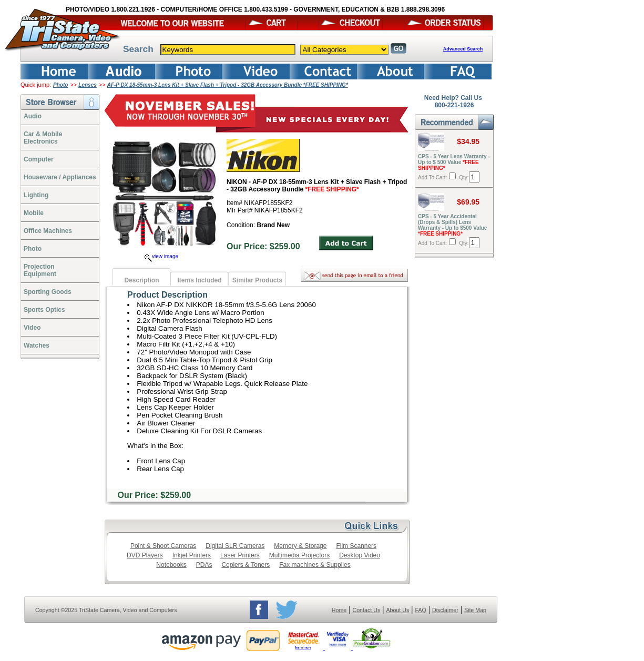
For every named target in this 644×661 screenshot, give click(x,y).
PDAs (204, 565)
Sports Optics (44, 310)
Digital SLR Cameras (235, 546)
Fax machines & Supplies (315, 565)
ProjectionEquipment (40, 270)
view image (161, 256)
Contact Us (367, 610)
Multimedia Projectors (299, 555)
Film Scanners (356, 546)
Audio (33, 116)
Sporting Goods (48, 292)
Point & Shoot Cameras (163, 546)
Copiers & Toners (246, 565)
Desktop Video (360, 555)
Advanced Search (463, 49)
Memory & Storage (300, 546)
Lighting (36, 195)
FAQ (420, 610)
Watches (37, 345)
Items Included (199, 280)
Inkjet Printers (192, 555)
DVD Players (145, 555)
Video (32, 328)
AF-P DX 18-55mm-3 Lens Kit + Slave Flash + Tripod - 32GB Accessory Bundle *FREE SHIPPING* (228, 85)
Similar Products (257, 280)
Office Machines (48, 231)
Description (141, 280)
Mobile (34, 213)
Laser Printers (240, 555)
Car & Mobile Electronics (43, 138)
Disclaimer (445, 610)
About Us (397, 610)
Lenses (87, 85)
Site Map (475, 610)
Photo (60, 85)
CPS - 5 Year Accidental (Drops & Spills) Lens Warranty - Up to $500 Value (452, 225)
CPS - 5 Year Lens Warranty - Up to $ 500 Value (454, 162)
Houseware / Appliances (60, 177)
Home (339, 610)
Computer (39, 159)
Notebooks (171, 565)
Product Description (167, 295)
